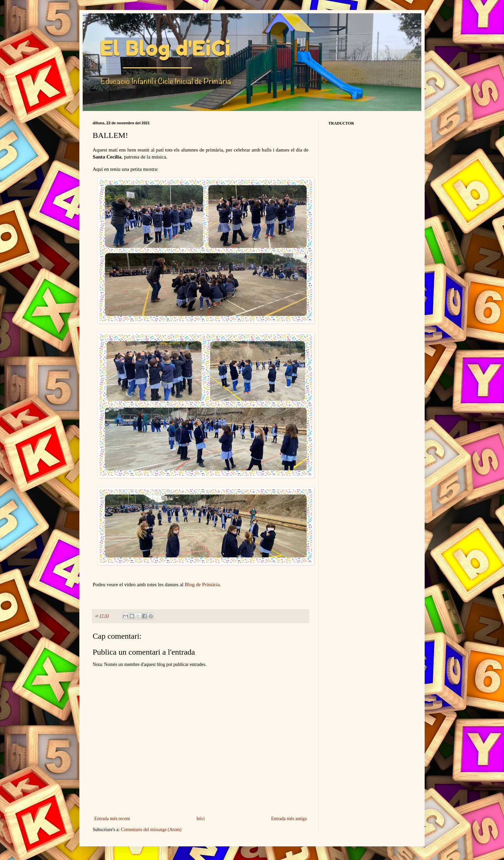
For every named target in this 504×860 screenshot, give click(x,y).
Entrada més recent (112, 819)
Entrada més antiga (289, 819)
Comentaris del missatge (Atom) (151, 830)
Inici (201, 819)
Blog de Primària (202, 584)
